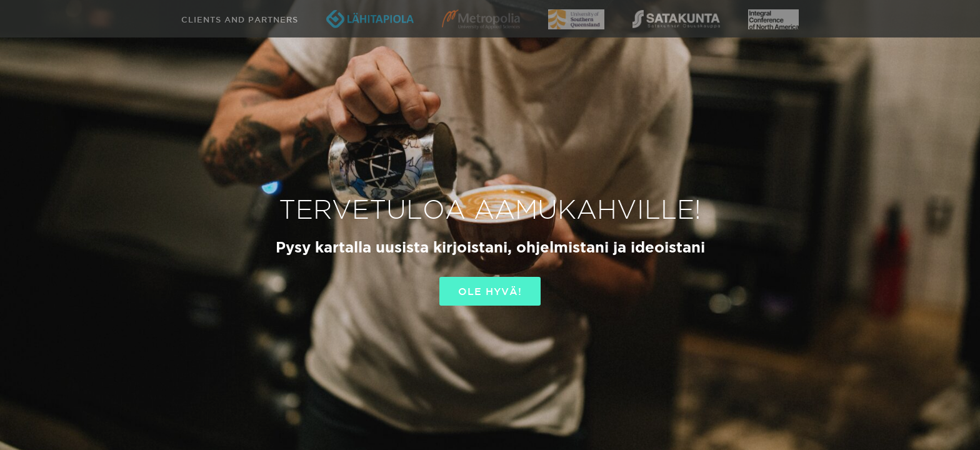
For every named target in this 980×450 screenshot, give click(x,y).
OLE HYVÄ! (490, 291)
